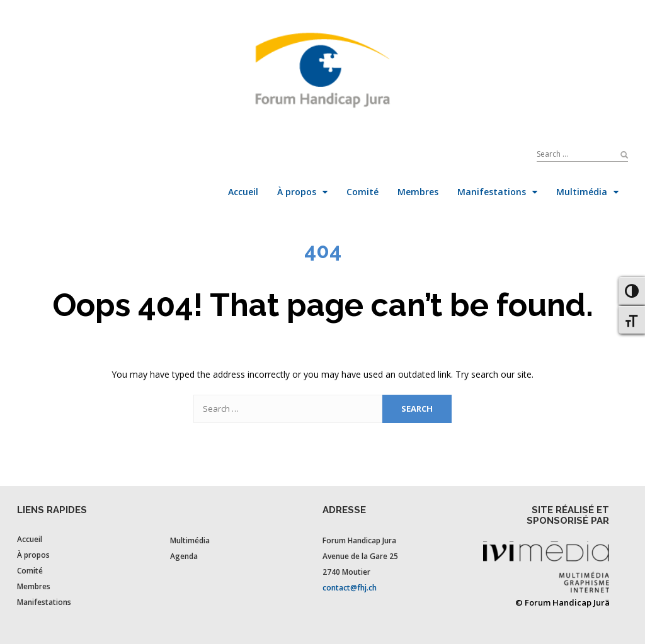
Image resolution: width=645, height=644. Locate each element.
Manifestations (44, 602)
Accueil (30, 539)
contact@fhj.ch (350, 588)
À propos (33, 555)
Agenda (184, 556)
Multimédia (190, 540)
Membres (34, 586)
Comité (30, 571)
